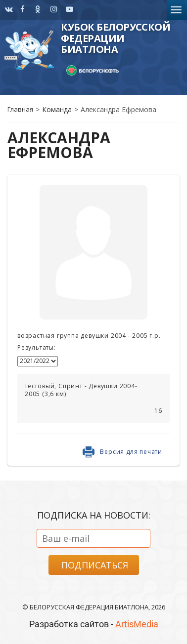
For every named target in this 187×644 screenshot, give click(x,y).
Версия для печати (131, 452)
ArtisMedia (137, 624)
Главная (20, 109)
